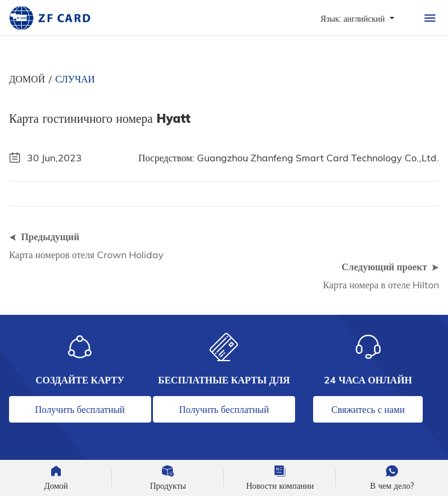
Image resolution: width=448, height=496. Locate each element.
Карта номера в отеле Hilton (381, 285)
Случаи (75, 79)
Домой (27, 79)
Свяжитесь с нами (368, 409)
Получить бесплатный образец (224, 413)
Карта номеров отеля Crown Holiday (86, 255)
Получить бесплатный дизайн (80, 413)
